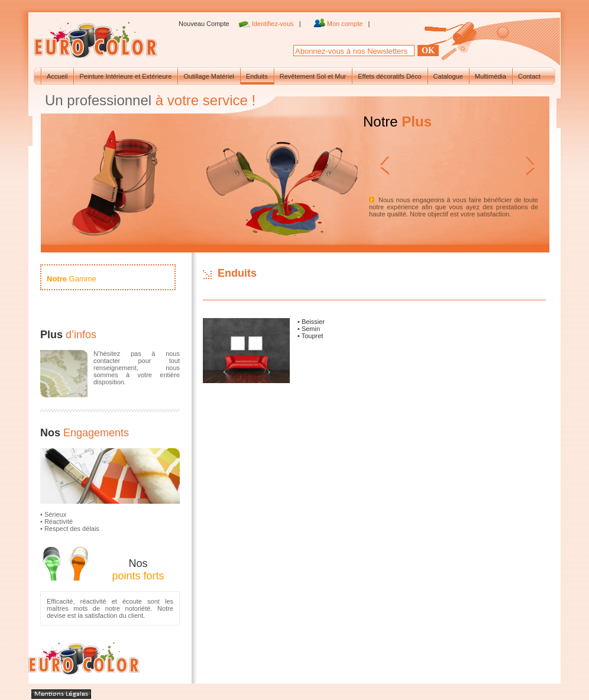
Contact (529, 76)
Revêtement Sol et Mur (313, 76)
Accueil (57, 76)
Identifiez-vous (274, 24)
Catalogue (448, 76)
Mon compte (346, 24)
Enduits (257, 76)
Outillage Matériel (209, 76)
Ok (428, 51)
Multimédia (491, 76)
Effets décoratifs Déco (389, 76)
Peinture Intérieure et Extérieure (125, 76)
